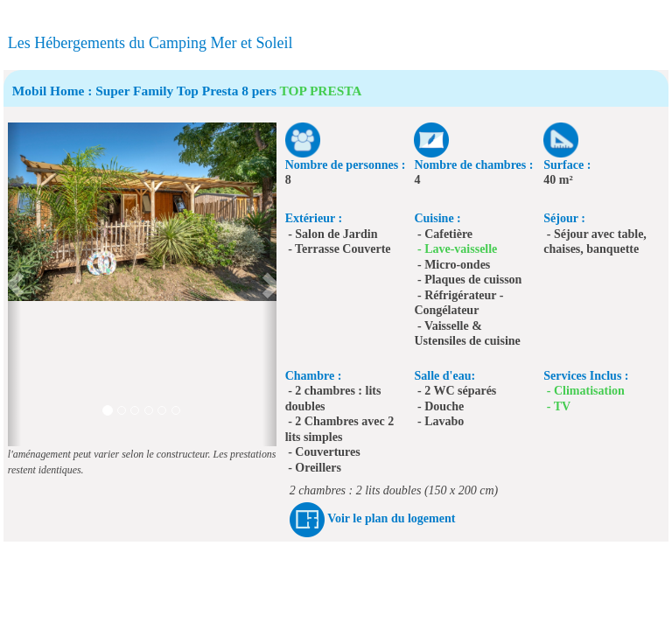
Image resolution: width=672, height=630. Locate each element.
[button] (14, 284)
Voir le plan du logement (391, 518)
